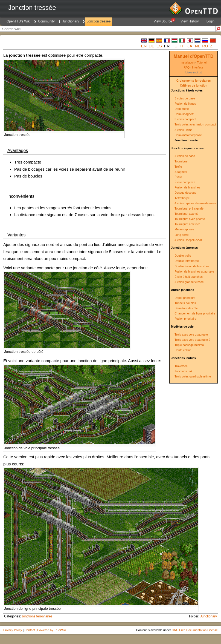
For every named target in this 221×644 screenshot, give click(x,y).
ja (190, 46)
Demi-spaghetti (184, 114)
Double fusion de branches (192, 266)
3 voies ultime (183, 130)
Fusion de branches (187, 187)
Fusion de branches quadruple (194, 271)
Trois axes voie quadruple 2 (192, 340)
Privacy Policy (13, 630)
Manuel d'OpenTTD (194, 56)
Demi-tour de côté (186, 308)
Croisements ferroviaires (194, 81)
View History (190, 21)
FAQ (187, 67)
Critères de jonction (194, 85)
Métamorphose (184, 229)
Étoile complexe (185, 182)
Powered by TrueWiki (51, 630)
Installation (187, 62)
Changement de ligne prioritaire (195, 313)
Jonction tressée (99, 21)
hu (175, 46)
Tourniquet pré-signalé (189, 208)
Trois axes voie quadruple (191, 334)
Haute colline (183, 350)
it (182, 46)
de (152, 46)
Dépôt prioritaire (185, 298)
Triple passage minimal (189, 345)
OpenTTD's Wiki (18, 21)
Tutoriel (202, 62)
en (144, 46)
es (159, 46)
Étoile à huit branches (188, 277)
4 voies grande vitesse (189, 282)
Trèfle (178, 167)
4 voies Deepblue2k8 (188, 240)
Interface (198, 67)
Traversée (181, 366)
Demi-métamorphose (188, 135)
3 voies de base (185, 98)
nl (197, 46)
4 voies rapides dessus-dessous (195, 203)
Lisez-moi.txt (194, 72)
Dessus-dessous (185, 193)
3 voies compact (185, 119)
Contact (30, 630)
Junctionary (71, 21)
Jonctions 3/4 (183, 371)
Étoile (178, 177)
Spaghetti (181, 172)
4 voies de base (185, 156)
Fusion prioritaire (185, 319)
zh (213, 46)
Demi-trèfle (182, 109)
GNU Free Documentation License (195, 630)
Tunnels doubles (185, 303)
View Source (164, 21)
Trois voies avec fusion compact (195, 124)
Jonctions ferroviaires (37, 616)
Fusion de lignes (185, 104)
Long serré (181, 235)
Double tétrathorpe (187, 261)
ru (205, 46)
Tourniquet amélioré (187, 224)
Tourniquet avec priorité (190, 219)
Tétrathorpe (182, 198)
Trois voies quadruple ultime (193, 376)
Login (210, 21)
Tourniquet (181, 161)
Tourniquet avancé (186, 214)
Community (46, 21)
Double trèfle (183, 256)
